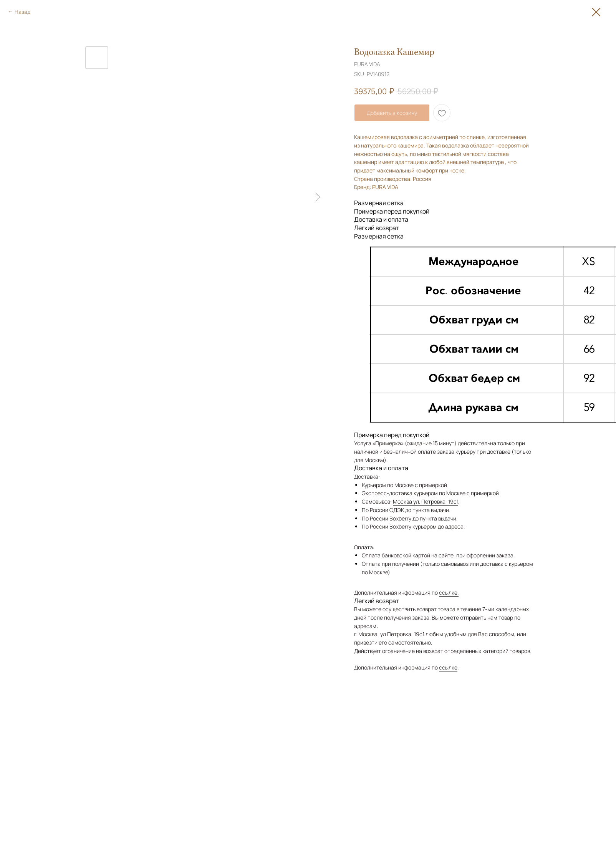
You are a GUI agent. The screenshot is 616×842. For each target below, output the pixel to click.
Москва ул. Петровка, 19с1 (426, 501)
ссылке (448, 667)
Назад (22, 12)
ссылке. (449, 593)
